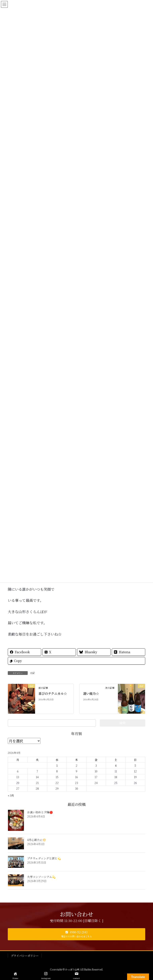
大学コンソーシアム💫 (41, 877)
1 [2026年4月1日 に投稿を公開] (57, 765)
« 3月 (11, 795)
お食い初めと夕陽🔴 (40, 812)
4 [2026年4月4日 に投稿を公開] (116, 765)
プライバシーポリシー (25, 956)
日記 (32, 673)
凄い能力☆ (91, 693)
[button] (76, 934)
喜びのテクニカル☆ (53, 693)
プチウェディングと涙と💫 (44, 858)
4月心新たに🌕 (37, 840)
